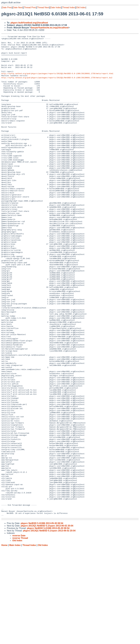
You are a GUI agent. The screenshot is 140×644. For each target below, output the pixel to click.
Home (4, 641)
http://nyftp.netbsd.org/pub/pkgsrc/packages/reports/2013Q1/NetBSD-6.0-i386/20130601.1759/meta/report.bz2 (57, 86)
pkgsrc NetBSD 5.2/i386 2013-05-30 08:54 (42, 619)
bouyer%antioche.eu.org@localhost (50, 28)
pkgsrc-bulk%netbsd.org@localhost (29, 23)
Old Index (81, 7)
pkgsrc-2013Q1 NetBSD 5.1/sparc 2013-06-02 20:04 (47, 622)
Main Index (15, 641)
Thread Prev (30, 7)
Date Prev (7, 7)
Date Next (18, 7)
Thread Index (69, 7)
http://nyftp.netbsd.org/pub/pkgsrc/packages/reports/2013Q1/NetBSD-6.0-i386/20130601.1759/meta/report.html (57, 81)
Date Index (56, 7)
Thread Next (43, 7)
